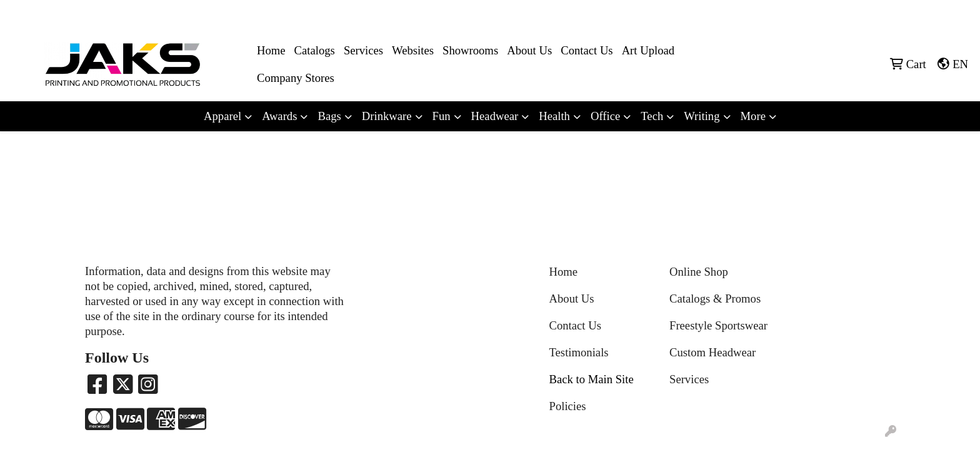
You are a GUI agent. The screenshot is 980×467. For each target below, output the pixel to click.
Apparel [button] (222, 116)
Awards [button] (279, 116)
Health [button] (554, 116)
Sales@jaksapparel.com (918, 13)
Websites (413, 50)
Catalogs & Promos (715, 299)
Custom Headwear (712, 352)
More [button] (753, 116)
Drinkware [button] (387, 116)
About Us (529, 50)
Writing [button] (702, 116)
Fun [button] (442, 116)
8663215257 (837, 13)
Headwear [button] (495, 116)
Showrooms (470, 50)
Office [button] (605, 116)
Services (363, 50)
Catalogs (315, 50)
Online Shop (699, 272)
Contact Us (587, 50)
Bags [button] (329, 116)
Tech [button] (652, 116)
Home (271, 50)
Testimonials (579, 352)
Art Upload (648, 50)
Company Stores (296, 78)
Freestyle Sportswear (718, 325)
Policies (568, 406)
